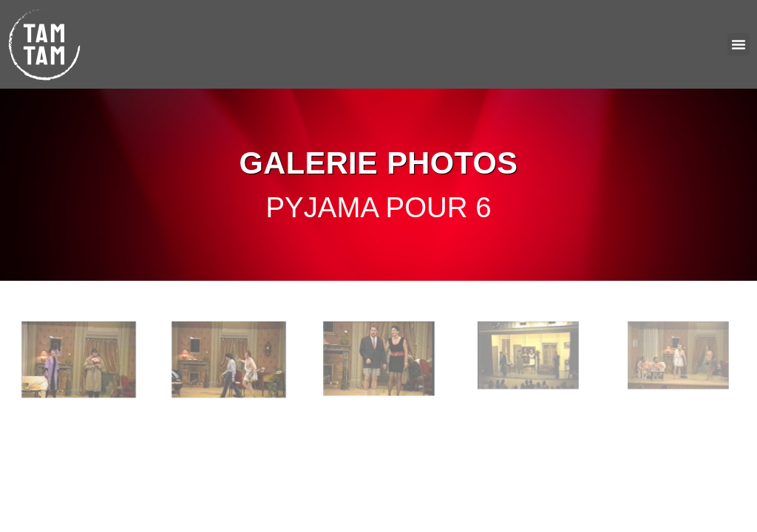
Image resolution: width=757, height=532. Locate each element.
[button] (739, 44)
